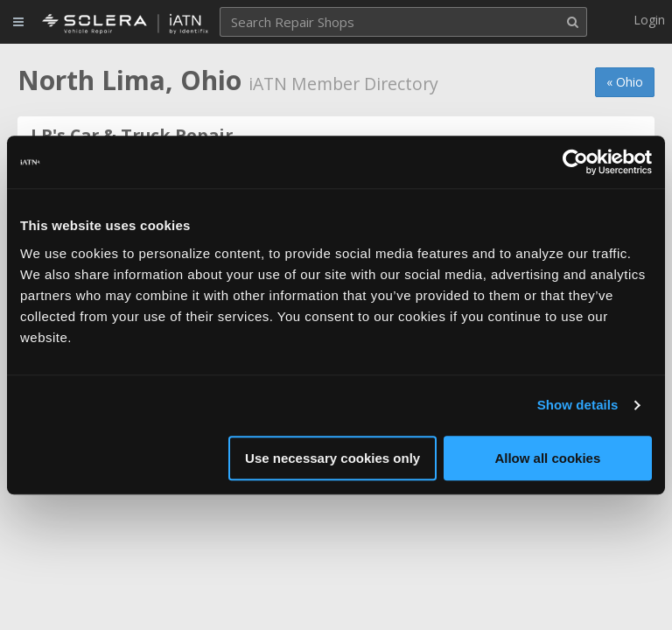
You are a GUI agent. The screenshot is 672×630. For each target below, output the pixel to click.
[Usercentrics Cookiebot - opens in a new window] (575, 162)
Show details (578, 405)
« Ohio (625, 82)
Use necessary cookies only (332, 458)
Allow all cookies (547, 458)
